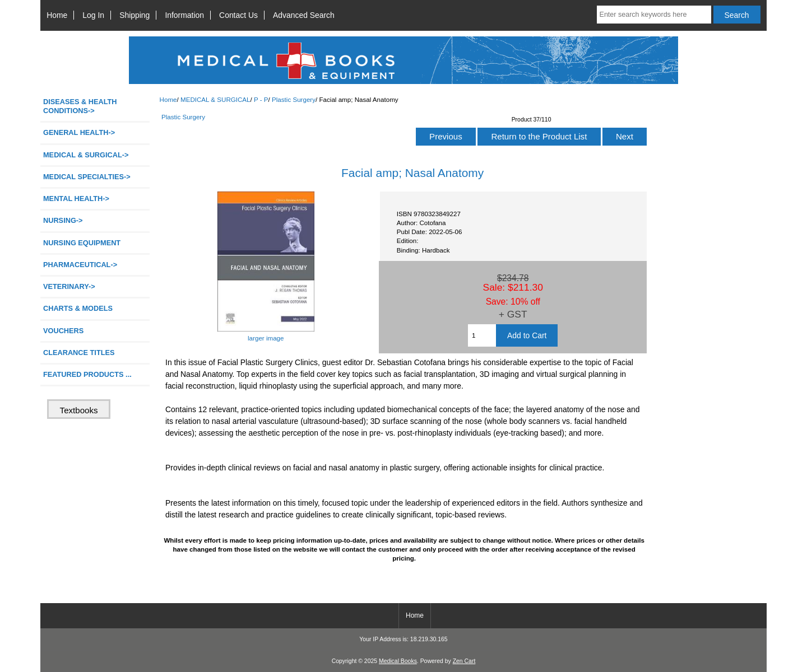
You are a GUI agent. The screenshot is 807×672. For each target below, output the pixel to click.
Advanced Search (304, 15)
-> (86, 155)
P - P (261, 99)
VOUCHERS (63, 331)
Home (57, 15)
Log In (93, 15)
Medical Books (398, 661)
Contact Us (238, 15)
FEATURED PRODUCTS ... (87, 374)
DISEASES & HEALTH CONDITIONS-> (80, 106)
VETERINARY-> (69, 286)
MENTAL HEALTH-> (76, 199)
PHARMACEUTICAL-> (80, 265)
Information (184, 15)
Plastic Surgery (294, 99)
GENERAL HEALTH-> (79, 132)
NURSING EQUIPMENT (82, 243)
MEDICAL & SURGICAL (215, 99)
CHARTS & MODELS (78, 308)
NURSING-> (63, 220)
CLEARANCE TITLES (79, 353)
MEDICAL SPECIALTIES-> (87, 177)
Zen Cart (464, 661)
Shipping (134, 15)
